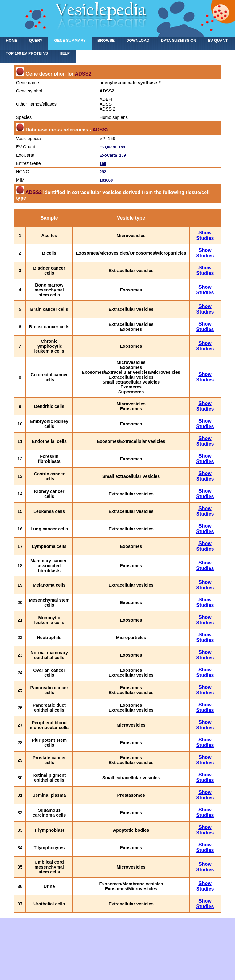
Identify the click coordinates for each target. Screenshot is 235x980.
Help (65, 53)
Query (36, 41)
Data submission (179, 41)
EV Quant (218, 41)
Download (138, 41)
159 (103, 164)
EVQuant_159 (112, 147)
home (12, 41)
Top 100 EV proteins (27, 53)
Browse (106, 41)
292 (103, 172)
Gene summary (70, 41)
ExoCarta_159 (113, 155)
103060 (106, 180)
